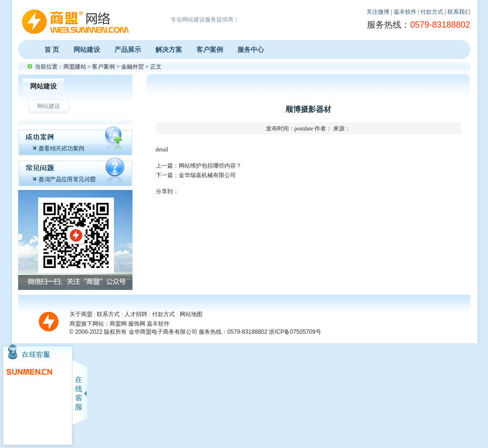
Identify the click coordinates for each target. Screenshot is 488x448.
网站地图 (191, 314)
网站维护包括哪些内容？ (210, 166)
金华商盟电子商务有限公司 (163, 332)
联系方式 (108, 314)
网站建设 (87, 50)
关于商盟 (81, 314)
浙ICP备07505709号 (295, 332)
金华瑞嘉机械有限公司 (207, 175)
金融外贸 (132, 67)
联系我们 (459, 12)
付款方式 (432, 12)
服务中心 (251, 50)
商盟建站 (75, 67)
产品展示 (128, 50)
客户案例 (210, 50)
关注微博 (378, 12)
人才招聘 (136, 314)
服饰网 (137, 324)
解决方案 (169, 50)
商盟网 (118, 324)
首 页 (52, 50)
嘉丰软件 (405, 12)
